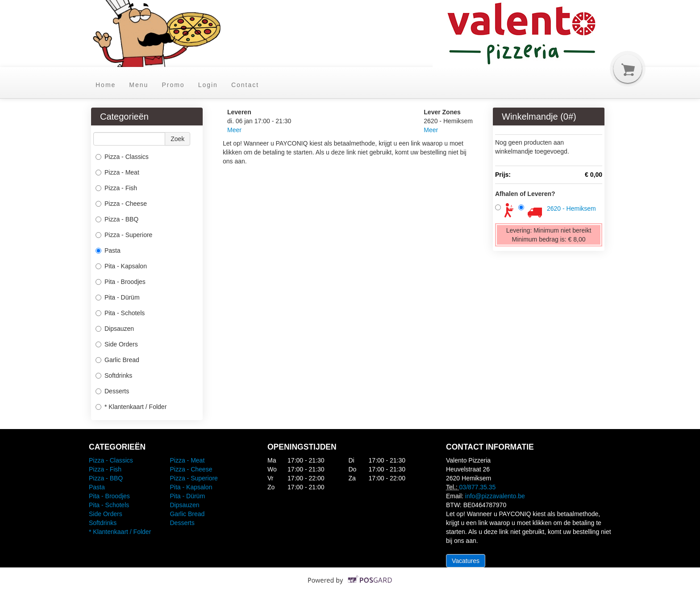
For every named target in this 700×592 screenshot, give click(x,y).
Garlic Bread (117, 360)
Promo (173, 85)
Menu (139, 85)
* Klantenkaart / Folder (131, 407)
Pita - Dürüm (118, 297)
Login (208, 85)
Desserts (112, 391)
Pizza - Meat (117, 172)
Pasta (108, 250)
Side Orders (117, 344)
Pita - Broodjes (121, 282)
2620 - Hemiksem (571, 208)
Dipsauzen (115, 329)
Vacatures (466, 561)
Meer (234, 130)
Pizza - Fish (116, 188)
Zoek (177, 139)
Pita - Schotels (120, 313)
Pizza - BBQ (117, 219)
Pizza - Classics (122, 157)
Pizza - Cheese (121, 204)
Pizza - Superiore (124, 235)
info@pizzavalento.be (495, 496)
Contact (245, 85)
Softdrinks (114, 375)
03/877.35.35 (478, 487)
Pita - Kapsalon (121, 266)
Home (106, 85)
